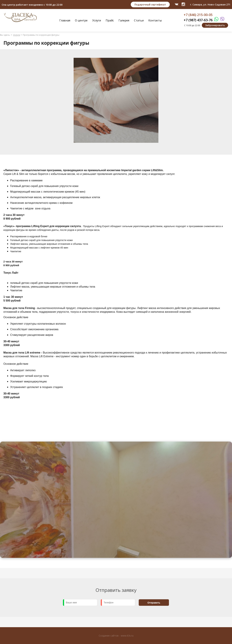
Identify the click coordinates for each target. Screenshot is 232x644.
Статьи (139, 20)
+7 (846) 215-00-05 (198, 15)
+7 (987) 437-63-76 (198, 20)
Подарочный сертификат (150, 5)
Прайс (110, 20)
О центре (81, 20)
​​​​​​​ (183, 4)
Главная (65, 20)
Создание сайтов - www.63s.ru (116, 636)
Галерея (124, 20)
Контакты (155, 20)
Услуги (97, 20)
